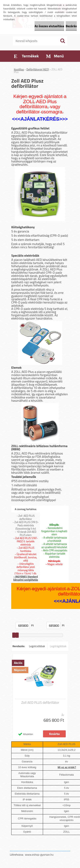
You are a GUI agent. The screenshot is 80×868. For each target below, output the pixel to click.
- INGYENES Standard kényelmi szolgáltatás (26, 578)
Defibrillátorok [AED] (38, 69)
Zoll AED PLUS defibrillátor (40, 703)
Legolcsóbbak (37, 646)
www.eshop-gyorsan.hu (39, 854)
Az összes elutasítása (49, 26)
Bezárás (71, 26)
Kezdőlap (19, 69)
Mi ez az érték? (67, 767)
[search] (63, 41)
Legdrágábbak (58, 646)
